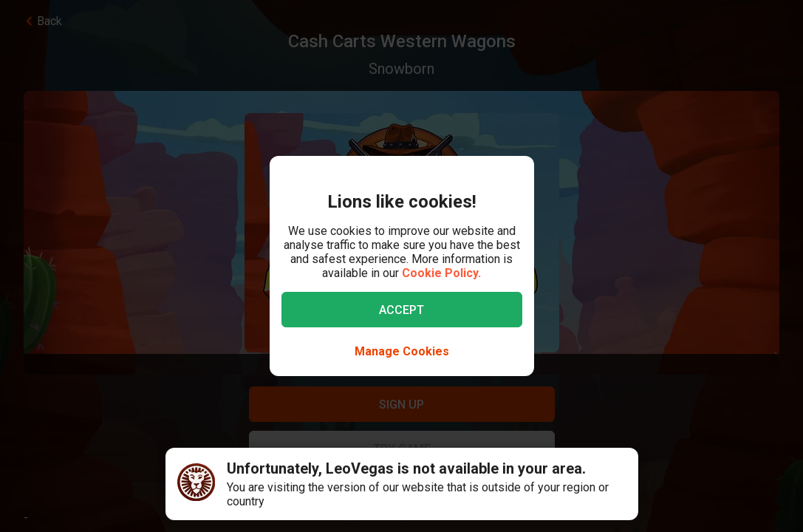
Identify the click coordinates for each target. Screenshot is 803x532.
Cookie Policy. (441, 273)
